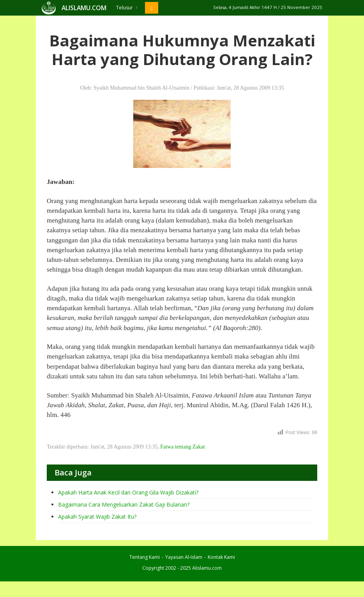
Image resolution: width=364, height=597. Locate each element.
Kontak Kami (221, 557)
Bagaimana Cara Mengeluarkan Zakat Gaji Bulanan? (124, 504)
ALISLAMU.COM (84, 8)
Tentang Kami (145, 557)
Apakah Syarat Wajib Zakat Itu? (97, 517)
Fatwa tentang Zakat (182, 447)
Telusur (127, 8)
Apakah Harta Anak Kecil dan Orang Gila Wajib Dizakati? (128, 492)
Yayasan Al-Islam (184, 557)
